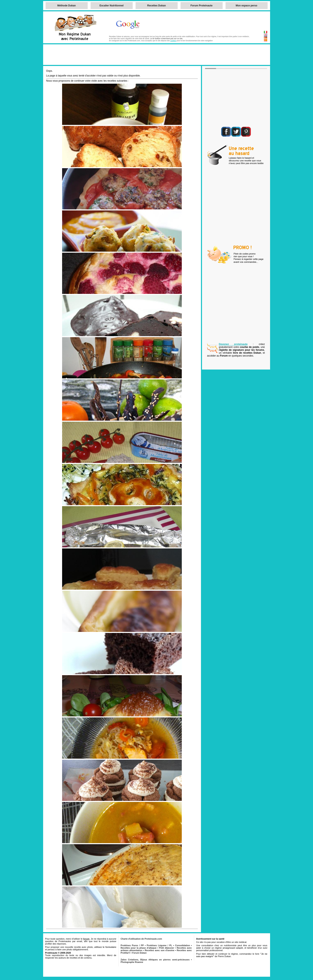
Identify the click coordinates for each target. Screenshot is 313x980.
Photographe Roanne (132, 962)
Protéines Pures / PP (132, 945)
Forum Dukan (139, 953)
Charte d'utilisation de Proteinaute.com (141, 939)
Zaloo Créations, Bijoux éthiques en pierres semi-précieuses (155, 960)
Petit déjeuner (167, 948)
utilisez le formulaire (105, 947)
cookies (173, 41)
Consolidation (183, 945)
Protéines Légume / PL (159, 945)
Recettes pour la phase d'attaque (139, 948)
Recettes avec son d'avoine (160, 950)
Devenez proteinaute (233, 344)
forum (86, 939)
